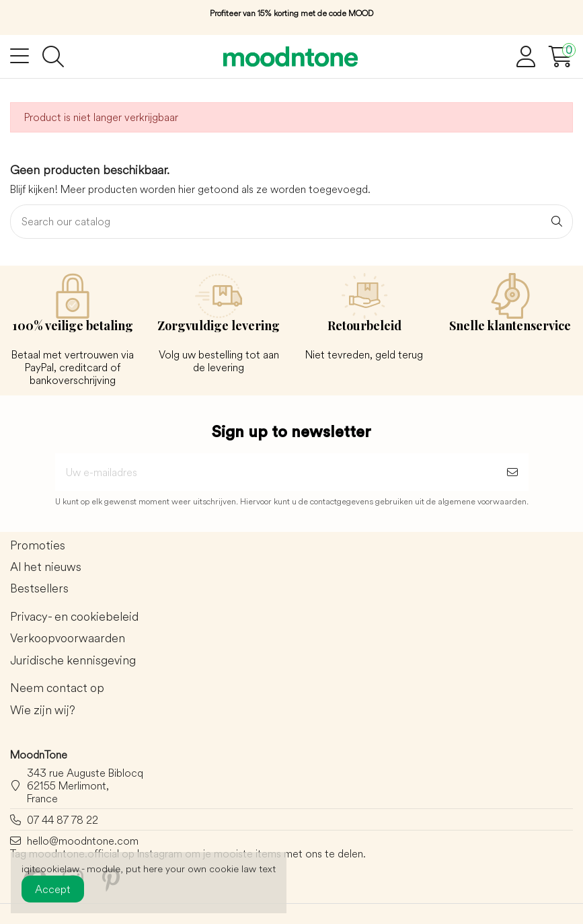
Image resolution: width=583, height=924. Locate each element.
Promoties (38, 546)
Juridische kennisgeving (73, 661)
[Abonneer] (512, 472)
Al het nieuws (46, 567)
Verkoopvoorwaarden (68, 639)
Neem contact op (57, 688)
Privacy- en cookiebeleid (74, 617)
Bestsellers (39, 589)
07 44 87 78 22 (63, 820)
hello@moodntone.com (83, 841)
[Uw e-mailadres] (276, 472)
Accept (53, 889)
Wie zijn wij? (43, 710)
